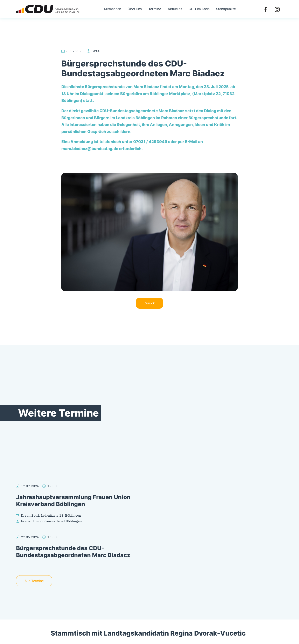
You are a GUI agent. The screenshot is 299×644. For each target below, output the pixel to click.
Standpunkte (226, 9)
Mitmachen (113, 9)
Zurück (149, 303)
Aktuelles (175, 9)
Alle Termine (34, 581)
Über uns (135, 9)
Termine (155, 9)
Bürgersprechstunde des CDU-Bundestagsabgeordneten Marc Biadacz (73, 552)
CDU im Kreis (199, 9)
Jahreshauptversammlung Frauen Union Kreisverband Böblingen (73, 501)
